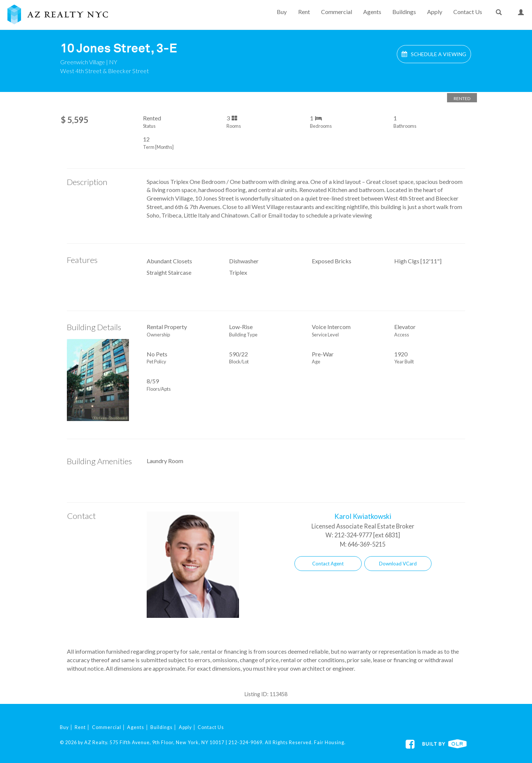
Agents (372, 12)
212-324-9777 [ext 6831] (367, 535)
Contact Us (468, 12)
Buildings (404, 12)
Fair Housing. (330, 743)
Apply (435, 12)
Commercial (337, 12)
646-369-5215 (366, 544)
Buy (282, 12)
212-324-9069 (245, 743)
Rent (304, 12)
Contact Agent (328, 564)
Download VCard (398, 564)
